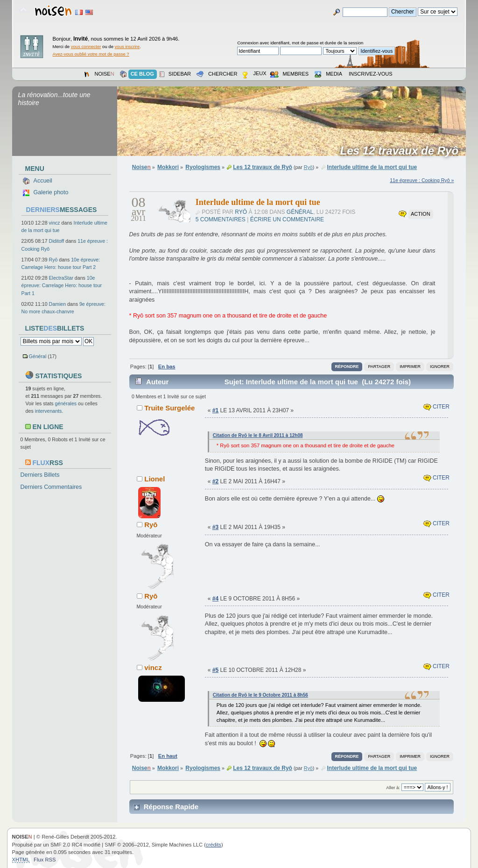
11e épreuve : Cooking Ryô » (422, 180)
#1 (215, 410)
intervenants (49, 411)
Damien (58, 304)
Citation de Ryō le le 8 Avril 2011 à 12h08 (258, 435)
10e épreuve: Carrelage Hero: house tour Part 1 (62, 285)
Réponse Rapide (171, 807)
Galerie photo (51, 192)
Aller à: (393, 787)
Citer (436, 407)
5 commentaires (221, 219)
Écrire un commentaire (287, 219)
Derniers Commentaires (51, 487)
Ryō (53, 260)
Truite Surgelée (169, 408)
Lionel (155, 479)
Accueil (43, 181)
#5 (215, 670)
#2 (215, 481)
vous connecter (86, 46)
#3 (215, 527)
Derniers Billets (40, 475)
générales (66, 403)
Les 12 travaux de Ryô (403, 151)
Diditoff (57, 241)
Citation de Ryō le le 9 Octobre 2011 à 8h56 (260, 695)
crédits (214, 845)
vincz (55, 223)
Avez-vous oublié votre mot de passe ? (91, 54)
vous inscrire (127, 46)
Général (38, 356)
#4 (215, 599)
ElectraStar (61, 278)
